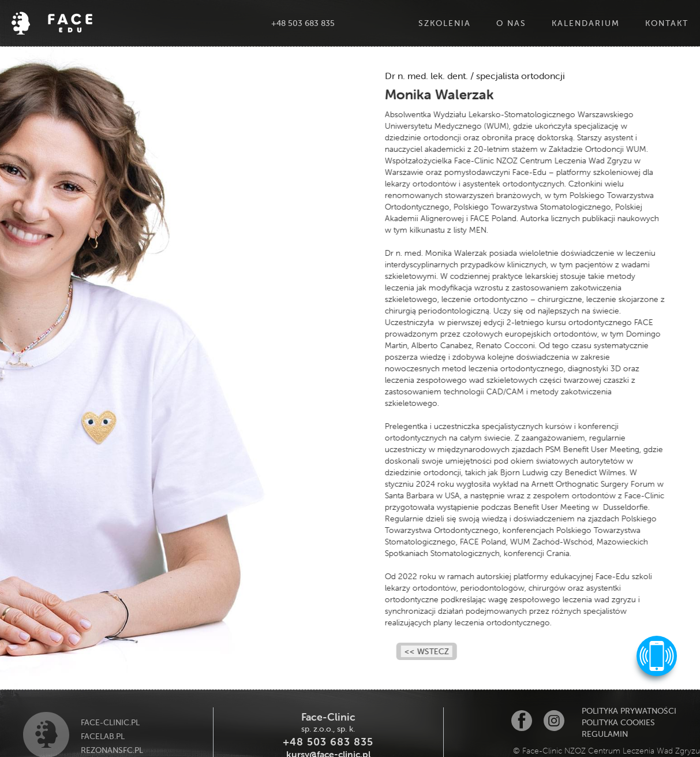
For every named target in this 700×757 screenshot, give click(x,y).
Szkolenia (445, 23)
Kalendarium (586, 23)
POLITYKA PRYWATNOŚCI (629, 711)
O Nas (511, 23)
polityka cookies (618, 722)
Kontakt (667, 23)
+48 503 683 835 (303, 23)
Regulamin (605, 734)
